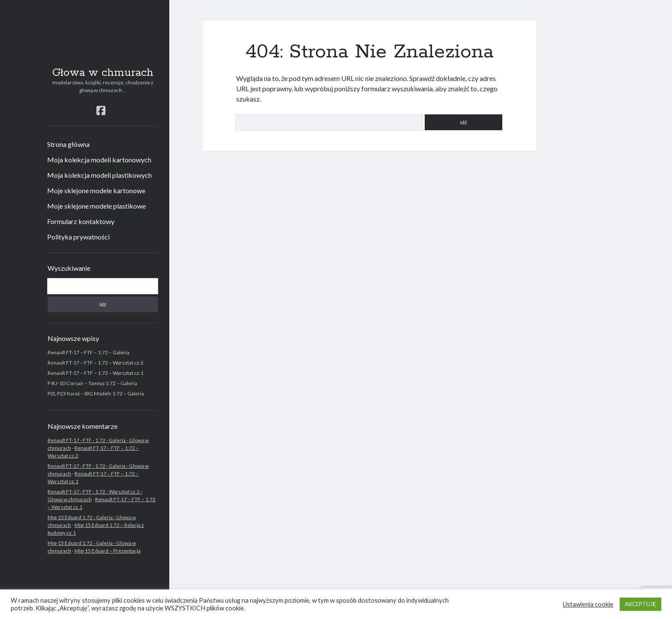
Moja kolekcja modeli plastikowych (99, 175)
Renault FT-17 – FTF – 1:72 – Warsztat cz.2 (96, 363)
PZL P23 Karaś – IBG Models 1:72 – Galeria (96, 393)
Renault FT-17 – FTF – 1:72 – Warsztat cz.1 (96, 373)
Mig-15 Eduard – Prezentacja (108, 551)
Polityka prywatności (78, 237)
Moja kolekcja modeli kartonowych (99, 160)
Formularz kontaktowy (81, 221)
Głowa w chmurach (103, 73)
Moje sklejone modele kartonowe (96, 190)
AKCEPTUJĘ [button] (640, 604)
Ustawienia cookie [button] (588, 604)
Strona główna (68, 144)
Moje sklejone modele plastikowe (96, 206)
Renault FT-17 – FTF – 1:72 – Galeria (88, 352)
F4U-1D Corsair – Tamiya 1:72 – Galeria (92, 383)
